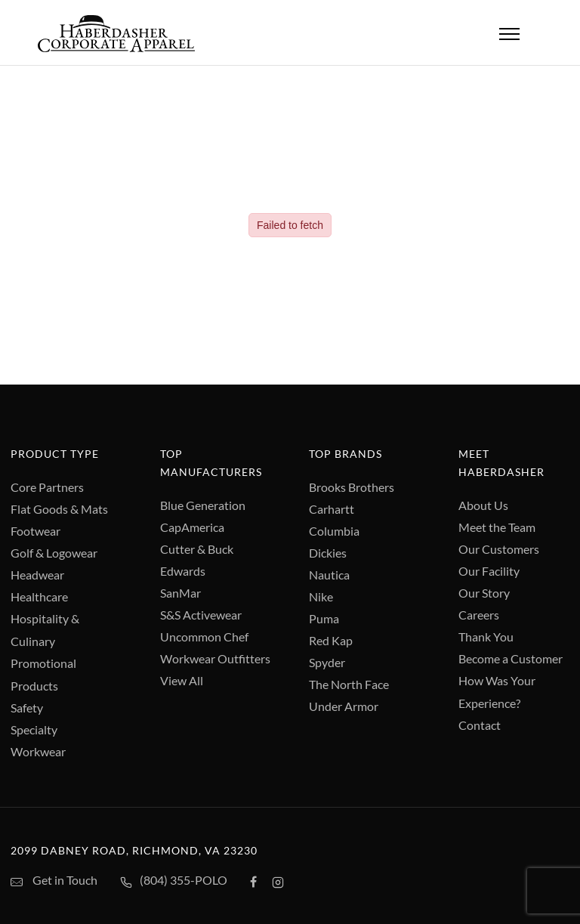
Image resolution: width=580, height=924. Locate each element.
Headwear (37, 575)
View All (182, 680)
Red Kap (331, 640)
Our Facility (489, 571)
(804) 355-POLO (174, 881)
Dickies (328, 553)
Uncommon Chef (204, 637)
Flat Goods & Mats (59, 509)
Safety (27, 708)
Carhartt (332, 509)
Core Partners (47, 487)
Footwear (35, 531)
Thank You (486, 637)
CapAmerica (192, 527)
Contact (480, 725)
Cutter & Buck (197, 549)
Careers (479, 615)
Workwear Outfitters (215, 658)
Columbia (334, 531)
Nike (321, 596)
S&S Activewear (201, 615)
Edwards (183, 571)
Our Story (484, 593)
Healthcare (39, 596)
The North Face (349, 684)
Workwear (38, 751)
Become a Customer (511, 658)
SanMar (180, 593)
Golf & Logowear (54, 553)
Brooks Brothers (352, 487)
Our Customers (499, 549)
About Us (483, 505)
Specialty (34, 729)
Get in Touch (54, 881)
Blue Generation (203, 505)
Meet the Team (497, 527)
